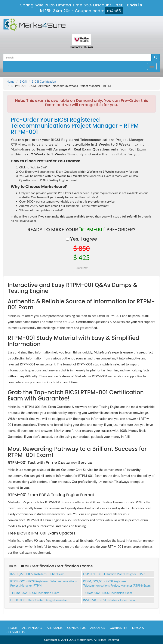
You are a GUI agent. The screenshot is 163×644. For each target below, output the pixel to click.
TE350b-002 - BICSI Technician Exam (107, 593)
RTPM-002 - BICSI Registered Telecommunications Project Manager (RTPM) (44, 583)
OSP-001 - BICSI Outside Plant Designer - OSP (114, 574)
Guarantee (119, 628)
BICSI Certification (44, 81)
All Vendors (32, 628)
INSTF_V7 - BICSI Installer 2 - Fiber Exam (37, 574)
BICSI (23, 81)
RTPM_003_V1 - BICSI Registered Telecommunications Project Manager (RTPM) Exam (117, 583)
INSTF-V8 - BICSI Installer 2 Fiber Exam (109, 600)
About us (98, 628)
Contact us (76, 628)
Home (10, 81)
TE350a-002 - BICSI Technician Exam (35, 593)
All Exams (55, 628)
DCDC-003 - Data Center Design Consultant (39, 600)
